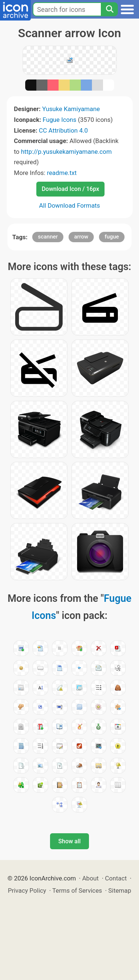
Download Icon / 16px (70, 189)
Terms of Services (77, 890)
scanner (48, 237)
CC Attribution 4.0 (63, 130)
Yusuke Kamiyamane (71, 109)
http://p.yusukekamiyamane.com (67, 152)
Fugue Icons (59, 120)
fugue (112, 237)
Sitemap (120, 890)
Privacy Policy (27, 890)
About (91, 878)
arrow (81, 237)
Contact (116, 878)
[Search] (109, 9)
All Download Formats (69, 205)
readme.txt (62, 173)
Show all (69, 841)
